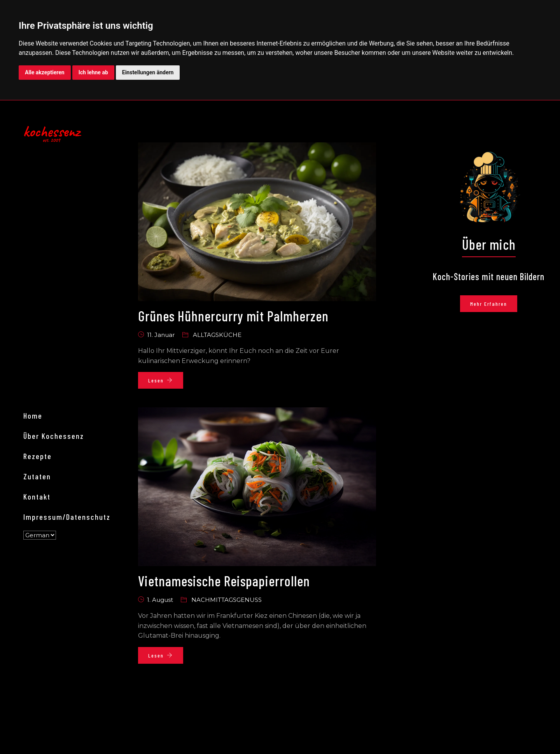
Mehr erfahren (489, 304)
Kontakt (37, 496)
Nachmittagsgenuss (227, 600)
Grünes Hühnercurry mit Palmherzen (233, 316)
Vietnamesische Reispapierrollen (224, 581)
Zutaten (37, 476)
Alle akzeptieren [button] (45, 72)
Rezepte (38, 456)
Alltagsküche (217, 335)
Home (33, 416)
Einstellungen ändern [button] (148, 72)
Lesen (161, 380)
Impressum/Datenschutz (67, 517)
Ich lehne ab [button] (93, 72)
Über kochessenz (54, 436)
